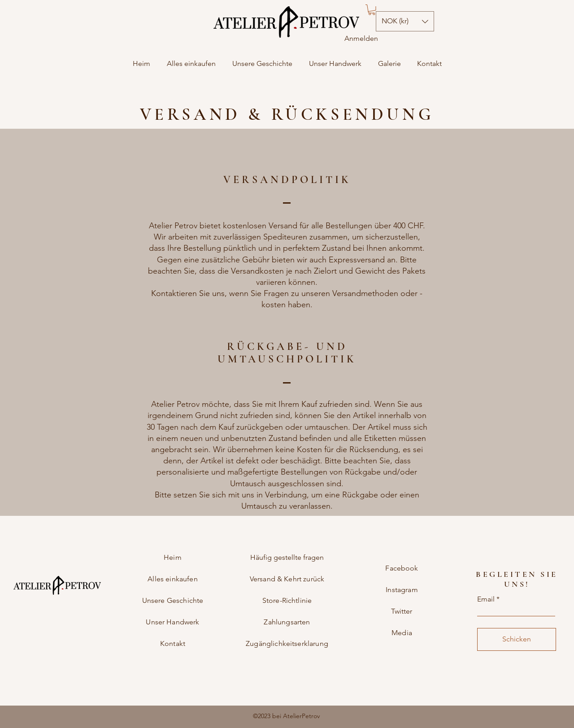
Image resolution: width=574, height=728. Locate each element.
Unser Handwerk (172, 622)
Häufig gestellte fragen (287, 557)
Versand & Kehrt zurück (287, 579)
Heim (173, 557)
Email (486, 599)
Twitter (402, 611)
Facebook (402, 568)
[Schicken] (517, 639)
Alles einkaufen (172, 579)
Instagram (402, 590)
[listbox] (405, 21)
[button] (372, 10)
